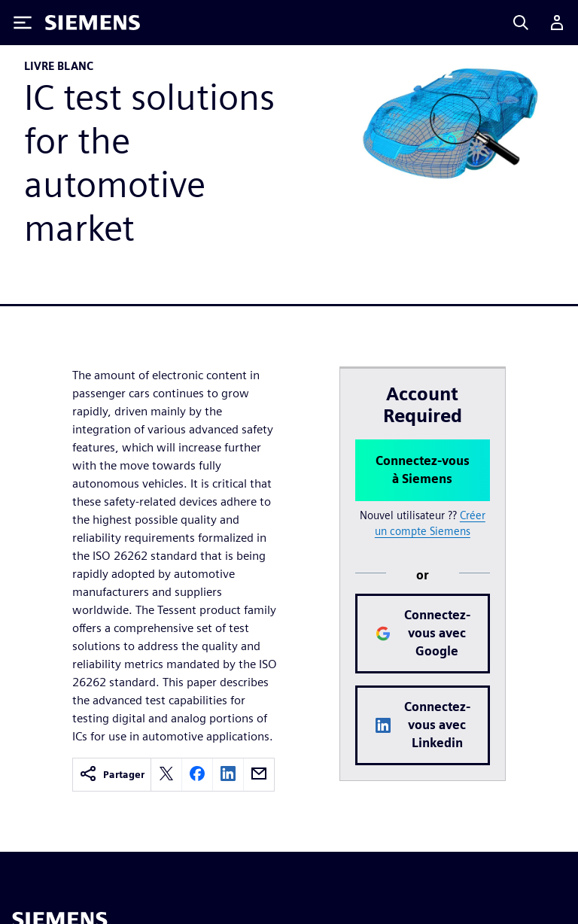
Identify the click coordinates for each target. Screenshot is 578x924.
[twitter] (166, 775)
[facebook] (197, 775)
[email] (259, 775)
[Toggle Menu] (23, 23)
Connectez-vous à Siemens (423, 470)
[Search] (521, 23)
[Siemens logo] (93, 23)
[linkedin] (228, 775)
